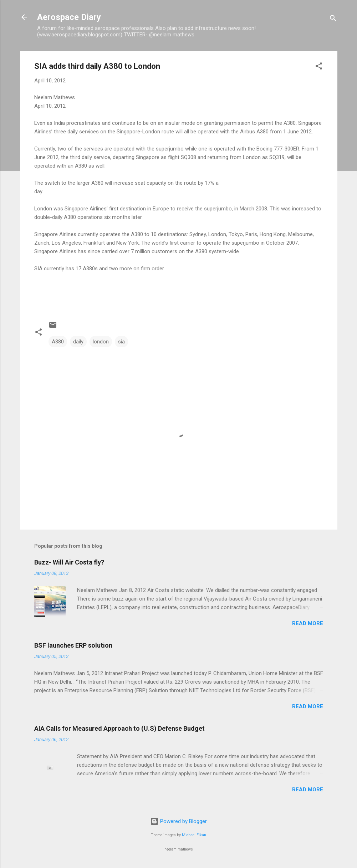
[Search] (333, 19)
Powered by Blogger (178, 821)
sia (121, 342)
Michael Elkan (194, 835)
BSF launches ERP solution (73, 645)
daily (78, 342)
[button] (319, 67)
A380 (58, 342)
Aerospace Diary (69, 17)
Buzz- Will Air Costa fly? (69, 562)
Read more (308, 623)
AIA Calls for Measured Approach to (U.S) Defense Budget (119, 728)
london (101, 342)
